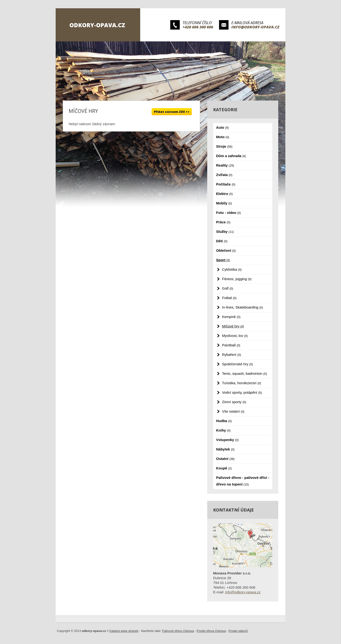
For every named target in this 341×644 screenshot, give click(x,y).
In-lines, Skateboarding (243, 307)
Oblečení (226, 250)
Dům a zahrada (231, 156)
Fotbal (229, 298)
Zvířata (224, 175)
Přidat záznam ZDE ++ (172, 112)
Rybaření (232, 355)
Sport (223, 260)
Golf (228, 288)
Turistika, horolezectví (242, 383)
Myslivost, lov (235, 336)
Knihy (223, 430)
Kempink (231, 317)
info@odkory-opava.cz (255, 27)
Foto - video (229, 213)
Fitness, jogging (237, 279)
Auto (223, 127)
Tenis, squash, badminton (245, 373)
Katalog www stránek (124, 631)
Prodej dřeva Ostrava (211, 631)
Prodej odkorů (238, 631)
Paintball (231, 345)
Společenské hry (238, 364)
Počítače (226, 184)
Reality (225, 165)
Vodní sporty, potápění (242, 392)
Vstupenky (227, 440)
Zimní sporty (234, 402)
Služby (225, 232)
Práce (223, 222)
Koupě (224, 468)
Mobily (224, 203)
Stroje (224, 146)
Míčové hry (233, 326)
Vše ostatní (233, 411)
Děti (222, 241)
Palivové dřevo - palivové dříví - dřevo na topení (243, 481)
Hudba (224, 421)
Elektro (224, 194)
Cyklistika (232, 269)
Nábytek (225, 449)
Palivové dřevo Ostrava (178, 631)
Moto (223, 137)
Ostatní (225, 459)
